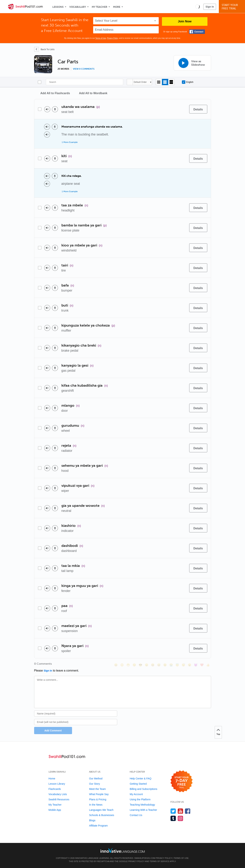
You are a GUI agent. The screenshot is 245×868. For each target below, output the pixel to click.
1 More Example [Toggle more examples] (70, 142)
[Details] (198, 109)
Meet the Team (97, 789)
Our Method (96, 779)
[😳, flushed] (122, 665)
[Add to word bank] (183, 109)
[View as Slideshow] (192, 63)
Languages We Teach (101, 810)
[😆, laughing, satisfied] (153, 665)
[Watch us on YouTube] (180, 811)
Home (52, 779)
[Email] (76, 722)
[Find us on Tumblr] (173, 818)
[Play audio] (47, 109)
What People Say (99, 794)
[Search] (84, 82)
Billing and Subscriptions (143, 789)
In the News (96, 805)
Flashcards (55, 789)
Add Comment (53, 731)
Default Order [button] (140, 82)
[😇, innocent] (177, 665)
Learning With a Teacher (143, 810)
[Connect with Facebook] (197, 32)
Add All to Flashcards (55, 93)
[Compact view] (159, 82)
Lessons (58, 7)
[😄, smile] (116, 665)
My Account (136, 794)
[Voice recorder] (55, 109)
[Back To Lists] (44, 49)
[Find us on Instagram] (180, 818)
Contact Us (136, 815)
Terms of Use (101, 38)
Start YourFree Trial (232, 7)
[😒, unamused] (134, 665)
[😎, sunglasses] (140, 665)
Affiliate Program (98, 826)
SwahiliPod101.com (145, 858)
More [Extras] (117, 7)
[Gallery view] (171, 82)
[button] (197, 6)
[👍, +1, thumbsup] (208, 665)
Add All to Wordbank (93, 93)
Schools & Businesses (102, 815)
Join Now (185, 21)
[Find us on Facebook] (188, 811)
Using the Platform (140, 799)
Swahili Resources (59, 799)
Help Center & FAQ (140, 779)
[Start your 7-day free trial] (182, 781)
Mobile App (55, 810)
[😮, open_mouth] (190, 665)
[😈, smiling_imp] (196, 665)
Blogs (92, 820)
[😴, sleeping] (183, 665)
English (188, 82)
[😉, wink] (165, 665)
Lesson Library (57, 784)
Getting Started (138, 784)
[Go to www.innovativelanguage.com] (123, 850)
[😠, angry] (147, 665)
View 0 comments (84, 69)
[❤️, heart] (202, 665)
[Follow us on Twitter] (173, 811)
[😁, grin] (128, 665)
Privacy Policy (112, 38)
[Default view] (165, 82)
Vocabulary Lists (58, 794)
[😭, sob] (171, 665)
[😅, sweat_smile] (159, 665)
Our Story (94, 784)
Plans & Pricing (98, 799)
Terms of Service (159, 861)
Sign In (210, 7)
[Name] (76, 714)
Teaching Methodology (142, 805)
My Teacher (99, 7)
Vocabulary (78, 7)
